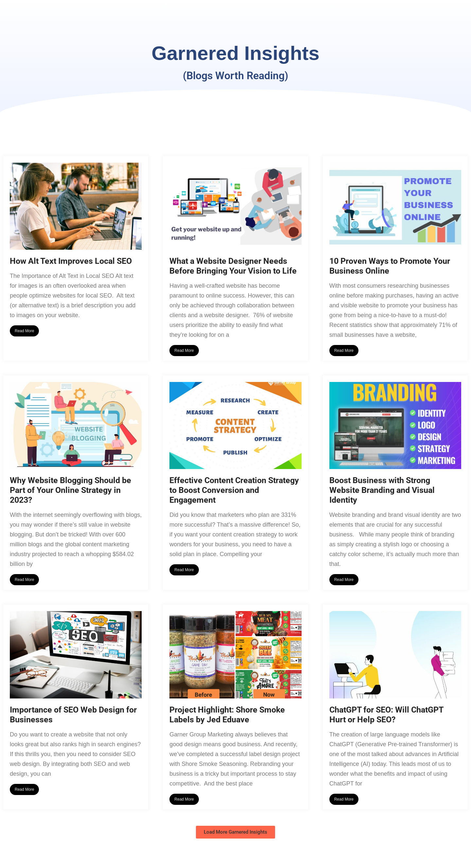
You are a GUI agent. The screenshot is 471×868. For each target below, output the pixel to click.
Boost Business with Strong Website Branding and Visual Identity (382, 490)
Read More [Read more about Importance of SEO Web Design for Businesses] (24, 789)
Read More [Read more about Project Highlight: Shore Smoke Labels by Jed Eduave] (184, 799)
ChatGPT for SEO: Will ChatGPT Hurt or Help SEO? (386, 715)
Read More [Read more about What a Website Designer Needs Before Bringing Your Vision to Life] (184, 351)
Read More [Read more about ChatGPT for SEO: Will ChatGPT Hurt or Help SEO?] (344, 799)
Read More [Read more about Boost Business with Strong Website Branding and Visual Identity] (344, 580)
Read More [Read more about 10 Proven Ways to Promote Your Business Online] (344, 351)
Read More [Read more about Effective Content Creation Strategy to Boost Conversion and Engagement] (184, 570)
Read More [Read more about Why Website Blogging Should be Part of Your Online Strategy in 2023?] (24, 580)
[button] (235, 832)
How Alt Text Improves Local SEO (71, 261)
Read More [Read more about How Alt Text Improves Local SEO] (24, 331)
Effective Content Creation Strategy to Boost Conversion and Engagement (234, 490)
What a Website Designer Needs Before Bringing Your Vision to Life (233, 266)
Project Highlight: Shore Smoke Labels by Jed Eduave (227, 715)
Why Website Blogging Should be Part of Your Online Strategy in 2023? (70, 490)
